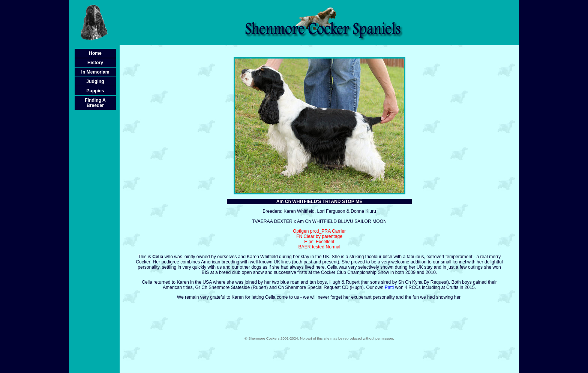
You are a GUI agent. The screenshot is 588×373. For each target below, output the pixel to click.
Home (95, 53)
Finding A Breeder (95, 103)
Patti (389, 287)
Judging (95, 81)
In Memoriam (95, 72)
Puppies (95, 91)
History (95, 63)
